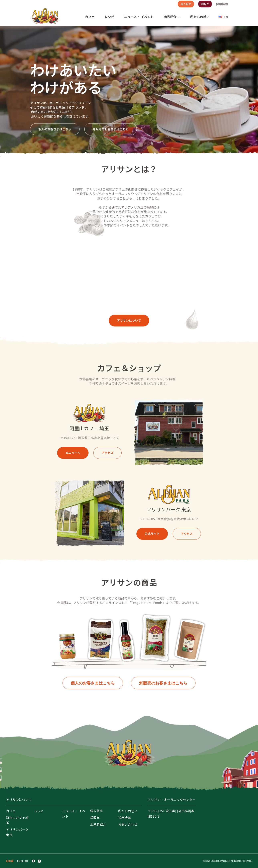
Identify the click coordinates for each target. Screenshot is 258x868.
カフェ (90, 17)
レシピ (109, 17)
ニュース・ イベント (139, 17)
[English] (223, 17)
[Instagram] (39, 861)
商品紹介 (173, 17)
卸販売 (205, 4)
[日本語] (10, 861)
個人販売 (186, 4)
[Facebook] (33, 861)
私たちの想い (200, 17)
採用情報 (222, 4)
